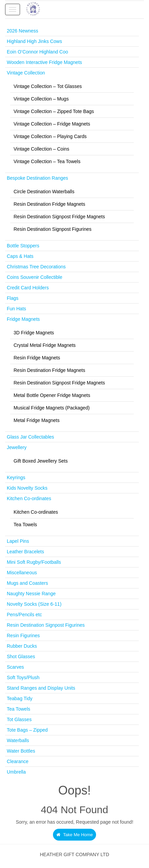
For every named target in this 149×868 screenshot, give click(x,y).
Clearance (18, 761)
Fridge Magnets (23, 319)
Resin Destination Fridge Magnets (49, 204)
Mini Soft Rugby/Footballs (34, 562)
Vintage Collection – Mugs (41, 99)
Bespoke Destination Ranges (38, 178)
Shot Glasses (21, 656)
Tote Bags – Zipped (27, 730)
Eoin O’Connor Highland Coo (38, 52)
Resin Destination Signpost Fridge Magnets (59, 217)
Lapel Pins (18, 541)
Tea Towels (25, 525)
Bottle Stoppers (23, 246)
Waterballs (18, 740)
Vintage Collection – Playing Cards (50, 136)
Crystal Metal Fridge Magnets (45, 345)
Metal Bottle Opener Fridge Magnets (52, 395)
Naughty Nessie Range (31, 594)
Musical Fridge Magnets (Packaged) (52, 408)
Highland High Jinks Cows (34, 41)
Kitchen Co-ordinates (29, 498)
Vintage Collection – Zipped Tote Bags (54, 111)
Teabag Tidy (20, 698)
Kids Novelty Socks (27, 488)
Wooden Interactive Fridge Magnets (44, 62)
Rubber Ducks (22, 646)
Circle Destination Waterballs (44, 192)
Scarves (15, 667)
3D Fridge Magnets (34, 333)
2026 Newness (23, 31)
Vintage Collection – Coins (41, 149)
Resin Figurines (23, 636)
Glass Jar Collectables (30, 437)
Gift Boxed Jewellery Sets (41, 461)
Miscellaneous (22, 573)
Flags (13, 298)
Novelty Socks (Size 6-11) (34, 604)
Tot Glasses (19, 719)
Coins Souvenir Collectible (34, 277)
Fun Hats (16, 309)
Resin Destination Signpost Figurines (53, 229)
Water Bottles (21, 751)
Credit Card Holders (28, 288)
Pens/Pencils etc (24, 615)
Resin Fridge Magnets (37, 358)
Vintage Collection (26, 73)
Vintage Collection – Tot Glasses (48, 86)
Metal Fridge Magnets (36, 420)
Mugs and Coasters (27, 583)
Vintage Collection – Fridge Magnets (52, 124)
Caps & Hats (20, 256)
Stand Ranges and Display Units (41, 688)
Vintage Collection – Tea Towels (47, 161)
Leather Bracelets (25, 552)
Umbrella (16, 772)
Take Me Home (75, 835)
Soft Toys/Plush (23, 677)
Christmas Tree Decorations (36, 267)
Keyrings (16, 477)
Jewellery (17, 447)
